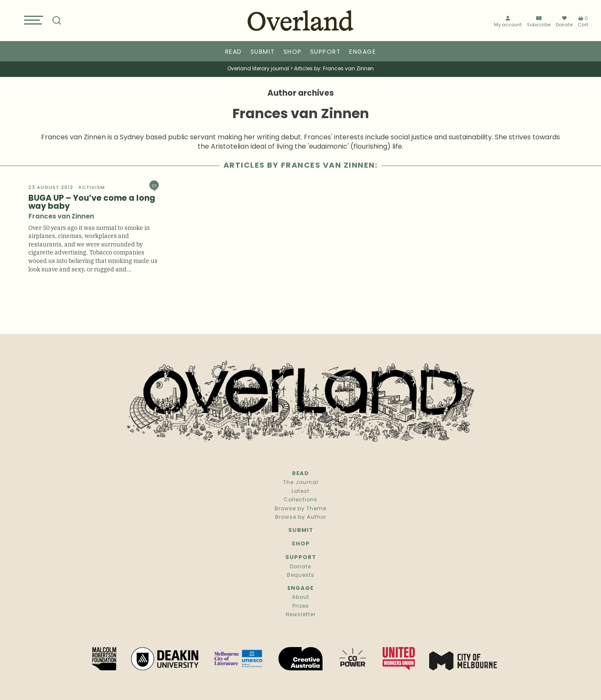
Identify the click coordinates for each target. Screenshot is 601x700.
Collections (300, 500)
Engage (363, 52)
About (301, 598)
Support (326, 52)
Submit (263, 52)
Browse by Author (301, 517)
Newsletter (301, 615)
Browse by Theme (300, 509)
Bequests (301, 575)
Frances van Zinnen (61, 217)
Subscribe (539, 22)
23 (154, 185)
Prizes (301, 606)
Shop (293, 52)
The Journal (301, 483)
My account (508, 22)
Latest (300, 492)
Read (234, 52)
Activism (92, 188)
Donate (564, 22)
